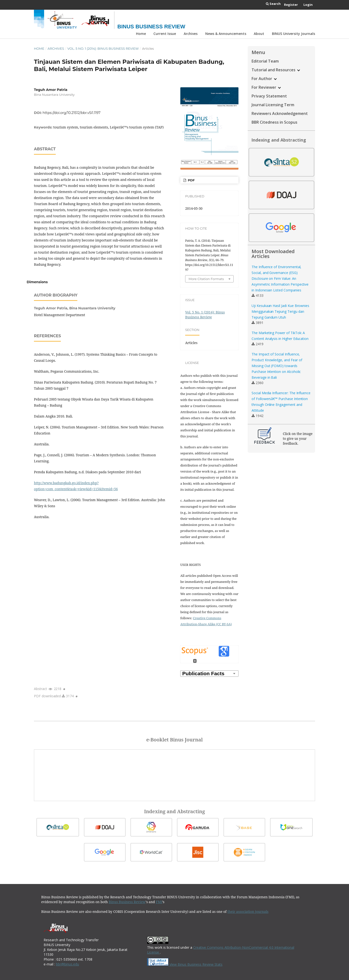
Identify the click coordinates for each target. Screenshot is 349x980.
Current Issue (165, 34)
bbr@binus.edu (67, 964)
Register (291, 5)
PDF (191, 180)
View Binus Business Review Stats (196, 964)
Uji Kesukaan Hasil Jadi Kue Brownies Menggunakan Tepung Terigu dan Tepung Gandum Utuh (280, 311)
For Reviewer (266, 87)
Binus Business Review (151, 27)
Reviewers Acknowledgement (280, 113)
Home (141, 34)
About (259, 34)
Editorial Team (265, 61)
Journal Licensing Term (273, 105)
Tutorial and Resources (276, 70)
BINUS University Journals (293, 34)
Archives (191, 34)
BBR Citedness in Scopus (274, 122)
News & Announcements (226, 34)
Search (273, 4)
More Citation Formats (206, 279)
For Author (264, 79)
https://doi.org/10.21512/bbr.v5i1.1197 (72, 113)
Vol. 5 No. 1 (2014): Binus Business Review (103, 48)
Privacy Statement (269, 96)
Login (308, 5)
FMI (159, 902)
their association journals (248, 912)
